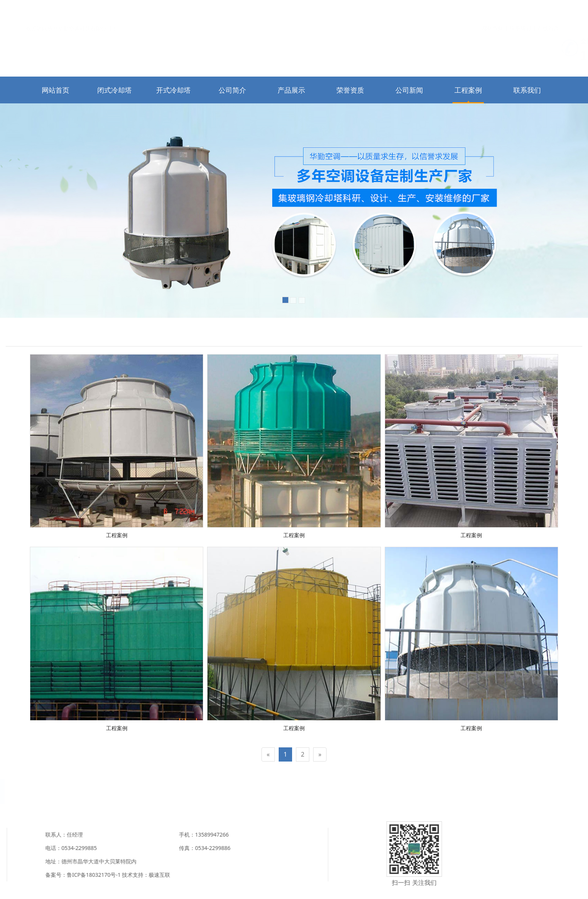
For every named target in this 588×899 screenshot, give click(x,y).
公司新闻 (409, 90)
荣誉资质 (350, 90)
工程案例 (468, 90)
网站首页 (492, 10)
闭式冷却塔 (114, 90)
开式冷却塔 (173, 90)
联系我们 (520, 10)
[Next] (320, 754)
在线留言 (548, 10)
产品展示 (291, 90)
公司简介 (232, 90)
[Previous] (268, 754)
